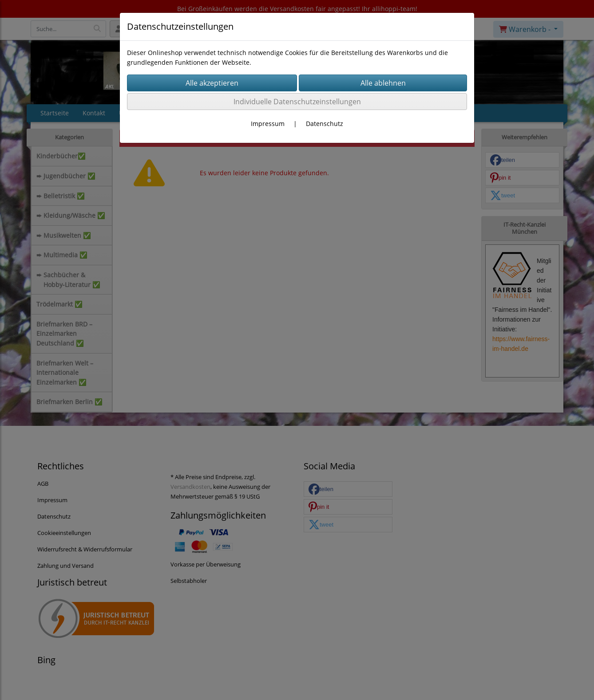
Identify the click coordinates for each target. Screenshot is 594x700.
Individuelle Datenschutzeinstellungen (297, 102)
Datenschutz (325, 124)
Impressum (268, 124)
